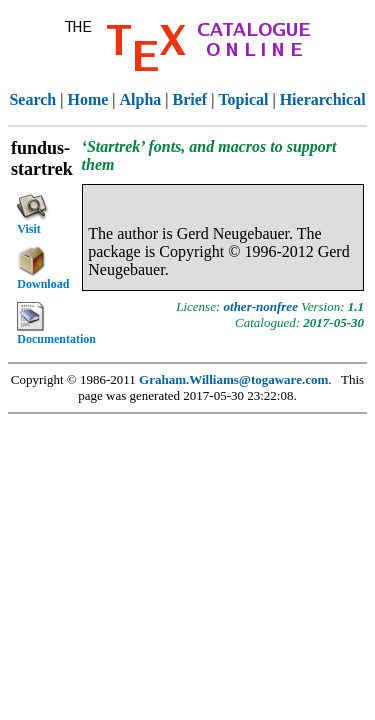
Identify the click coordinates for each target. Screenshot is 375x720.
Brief (190, 99)
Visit (33, 213)
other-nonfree (261, 306)
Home (87, 99)
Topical (243, 99)
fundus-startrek (42, 158)
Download (43, 269)
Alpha (141, 99)
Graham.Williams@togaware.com (233, 379)
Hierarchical (323, 99)
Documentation (47, 324)
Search (32, 99)
